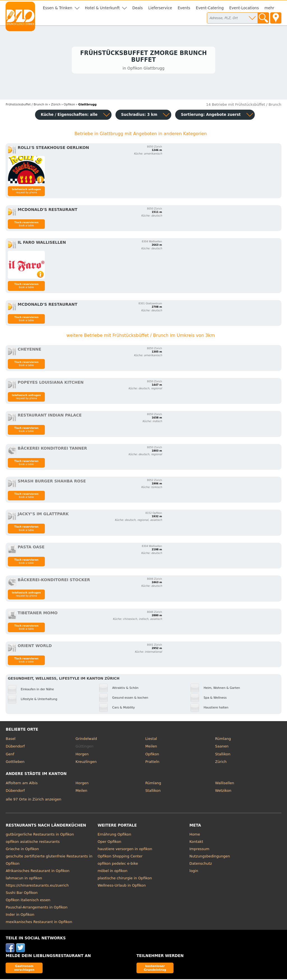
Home (195, 835)
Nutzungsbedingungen (210, 857)
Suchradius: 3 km (139, 115)
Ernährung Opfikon (114, 835)
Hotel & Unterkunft (102, 8)
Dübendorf (15, 747)
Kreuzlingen (86, 763)
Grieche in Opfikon (22, 850)
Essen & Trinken (58, 8)
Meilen (151, 747)
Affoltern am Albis (22, 784)
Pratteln (152, 763)
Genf (10, 755)
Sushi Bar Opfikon (22, 893)
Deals (137, 8)
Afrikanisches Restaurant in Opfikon (37, 872)
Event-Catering (210, 8)
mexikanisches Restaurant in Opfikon (39, 923)
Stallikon (223, 755)
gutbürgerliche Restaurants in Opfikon (40, 835)
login (194, 872)
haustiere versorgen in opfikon (125, 850)
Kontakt (196, 842)
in (27, 106)
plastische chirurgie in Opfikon (125, 879)
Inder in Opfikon (20, 915)
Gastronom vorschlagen (24, 969)
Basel (11, 739)
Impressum (199, 850)
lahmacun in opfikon (24, 879)
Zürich (221, 763)
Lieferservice (160, 8)
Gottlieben (15, 763)
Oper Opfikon (109, 842)
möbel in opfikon (112, 872)
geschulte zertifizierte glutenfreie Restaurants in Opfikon (49, 861)
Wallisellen (225, 784)
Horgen (82, 755)
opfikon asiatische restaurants (33, 842)
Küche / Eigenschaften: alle (69, 115)
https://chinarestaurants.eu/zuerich (37, 886)
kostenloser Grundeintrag (155, 969)
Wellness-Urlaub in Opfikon (122, 886)
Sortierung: (211, 115)
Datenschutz (201, 864)
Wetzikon (223, 792)
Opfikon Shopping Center (120, 857)
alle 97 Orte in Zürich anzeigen (33, 800)
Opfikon (152, 755)
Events (184, 8)
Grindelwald (86, 739)
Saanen (222, 747)
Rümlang (223, 739)
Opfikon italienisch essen (28, 901)
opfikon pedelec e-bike (118, 864)
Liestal (151, 739)
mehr (269, 8)
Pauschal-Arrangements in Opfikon (36, 908)
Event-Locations (244, 8)
